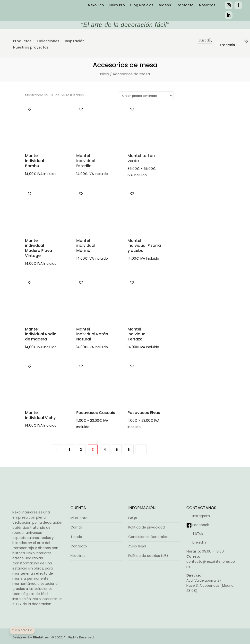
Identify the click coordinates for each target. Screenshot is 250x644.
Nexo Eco (96, 5)
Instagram (201, 516)
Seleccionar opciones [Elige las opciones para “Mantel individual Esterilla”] (117, 172)
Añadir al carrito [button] (168, 257)
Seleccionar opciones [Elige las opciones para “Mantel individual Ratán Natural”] (117, 345)
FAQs (133, 518)
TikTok (198, 534)
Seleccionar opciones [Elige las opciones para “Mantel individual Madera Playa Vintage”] (66, 262)
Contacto (185, 5)
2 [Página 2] (81, 450)
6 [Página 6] (129, 450)
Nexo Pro (117, 5)
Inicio (105, 74)
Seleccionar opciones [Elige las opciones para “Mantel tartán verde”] (168, 173)
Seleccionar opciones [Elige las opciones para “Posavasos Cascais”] (117, 425)
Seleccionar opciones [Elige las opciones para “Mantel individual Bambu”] (66, 172)
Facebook (201, 525)
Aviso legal (137, 546)
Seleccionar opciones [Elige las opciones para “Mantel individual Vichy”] (66, 424)
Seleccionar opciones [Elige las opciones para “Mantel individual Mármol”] (117, 257)
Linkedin (199, 542)
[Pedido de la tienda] (146, 96)
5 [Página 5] (117, 450)
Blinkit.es (41, 637)
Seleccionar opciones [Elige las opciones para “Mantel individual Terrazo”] (168, 345)
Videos (165, 5)
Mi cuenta (79, 518)
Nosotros (207, 5)
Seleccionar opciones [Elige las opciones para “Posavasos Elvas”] (168, 425)
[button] (30, 109)
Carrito (76, 527)
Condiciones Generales (148, 537)
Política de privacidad (147, 527)
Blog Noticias (142, 5)
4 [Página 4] (105, 450)
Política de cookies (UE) (148, 556)
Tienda (76, 537)
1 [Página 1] (69, 450)
